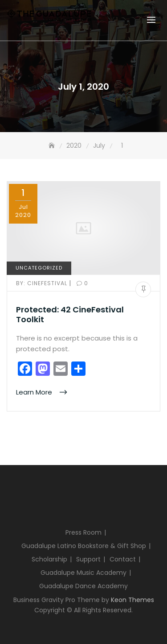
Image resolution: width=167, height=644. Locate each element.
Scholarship (49, 559)
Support (88, 559)
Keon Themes (132, 600)
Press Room (83, 532)
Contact (123, 559)
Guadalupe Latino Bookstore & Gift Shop (84, 546)
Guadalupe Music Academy (83, 573)
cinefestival (43, 283)
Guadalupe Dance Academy (83, 586)
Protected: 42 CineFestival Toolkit (70, 314)
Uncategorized (39, 268)
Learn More (35, 392)
